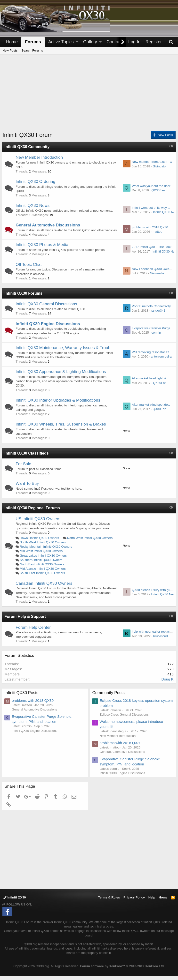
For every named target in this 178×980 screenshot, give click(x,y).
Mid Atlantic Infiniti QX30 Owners (43, 573)
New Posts (10, 50)
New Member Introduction (40, 157)
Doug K (167, 684)
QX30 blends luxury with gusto (153, 594)
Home (12, 42)
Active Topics (61, 42)
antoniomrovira (161, 361)
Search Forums (32, 50)
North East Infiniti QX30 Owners (43, 569)
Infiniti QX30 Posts (22, 697)
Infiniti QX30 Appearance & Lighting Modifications (61, 376)
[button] (77, 42)
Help (152, 902)
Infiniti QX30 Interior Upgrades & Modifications (59, 405)
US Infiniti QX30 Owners (39, 523)
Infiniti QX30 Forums (24, 298)
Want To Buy (28, 488)
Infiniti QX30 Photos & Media (43, 249)
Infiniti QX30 (15, 902)
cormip (156, 337)
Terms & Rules (109, 902)
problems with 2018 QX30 (149, 229)
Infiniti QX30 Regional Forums (33, 512)
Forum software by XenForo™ (122, 970)
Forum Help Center (34, 632)
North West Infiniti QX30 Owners (90, 542)
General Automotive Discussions (49, 225)
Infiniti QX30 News (33, 206)
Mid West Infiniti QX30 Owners (42, 556)
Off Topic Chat (29, 269)
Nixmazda (156, 278)
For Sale (24, 468)
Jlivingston (159, 166)
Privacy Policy (134, 902)
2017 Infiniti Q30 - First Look (151, 251)
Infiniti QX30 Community (28, 147)
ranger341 (158, 315)
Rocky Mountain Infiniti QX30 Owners (47, 551)
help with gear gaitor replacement (154, 636)
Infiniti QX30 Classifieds (27, 458)
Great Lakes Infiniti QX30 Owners (44, 560)
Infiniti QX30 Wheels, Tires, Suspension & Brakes (61, 429)
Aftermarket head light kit (149, 383)
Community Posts (109, 697)
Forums (33, 42)
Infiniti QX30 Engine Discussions (48, 328)
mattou (157, 234)
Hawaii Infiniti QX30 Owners (40, 542)
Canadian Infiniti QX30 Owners (44, 588)
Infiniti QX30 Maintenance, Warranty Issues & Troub (64, 352)
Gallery (90, 42)
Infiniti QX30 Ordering (36, 182)
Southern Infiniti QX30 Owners (42, 564)
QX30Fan (158, 190)
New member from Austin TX (151, 162)
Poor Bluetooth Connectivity (151, 310)
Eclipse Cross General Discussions (125, 719)
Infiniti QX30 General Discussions (47, 309)
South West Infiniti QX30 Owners (43, 547)
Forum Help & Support (26, 621)
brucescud (160, 640)
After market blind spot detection (154, 409)
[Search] (171, 42)
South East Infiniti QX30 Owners (43, 578)
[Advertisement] (90, 96)
